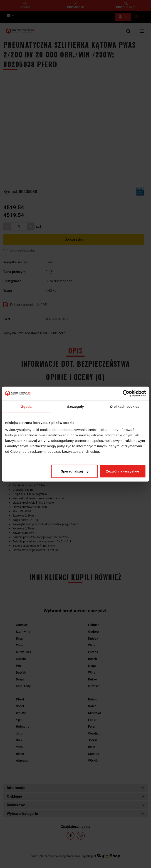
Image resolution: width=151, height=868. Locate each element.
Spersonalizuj (75, 471)
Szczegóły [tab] (75, 406)
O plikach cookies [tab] (125, 406)
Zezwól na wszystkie (123, 471)
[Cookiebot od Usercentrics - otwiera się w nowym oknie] (126, 393)
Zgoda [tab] (26, 406)
